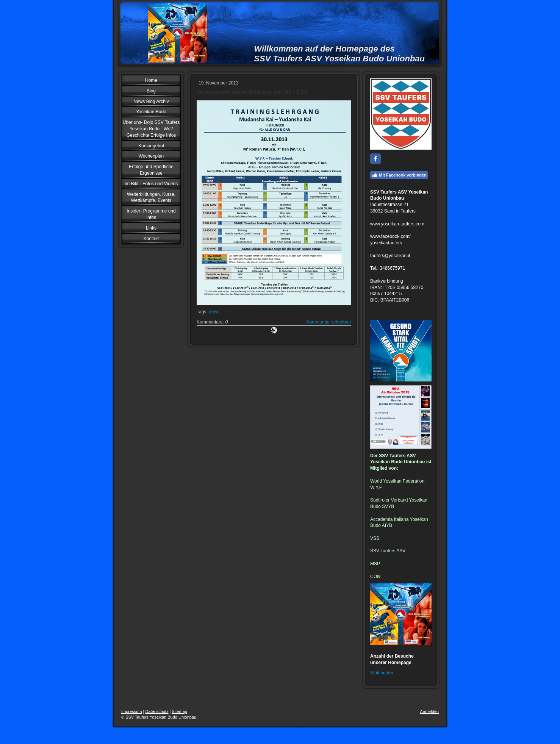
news (214, 312)
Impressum (131, 711)
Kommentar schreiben (329, 322)
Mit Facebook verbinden (399, 175)
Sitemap (180, 711)
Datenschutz (157, 711)
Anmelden (429, 711)
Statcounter (382, 673)
